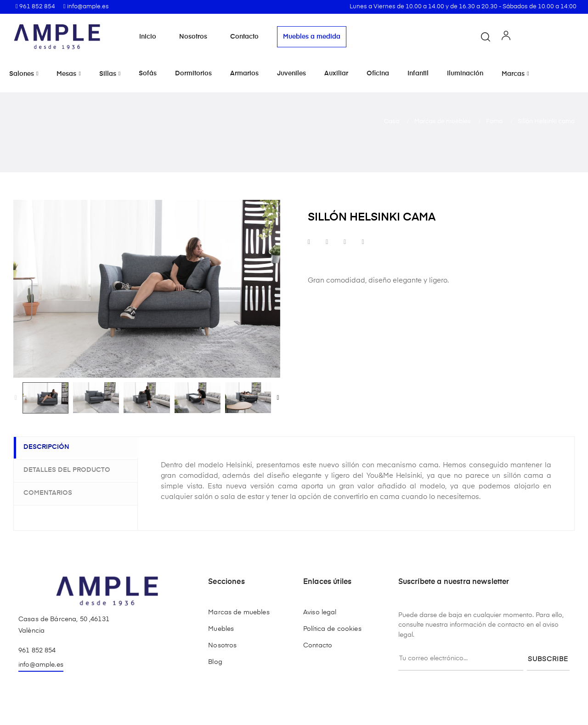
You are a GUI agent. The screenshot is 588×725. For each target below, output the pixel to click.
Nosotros (193, 37)
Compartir (309, 242)
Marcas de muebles (239, 612)
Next (278, 398)
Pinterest (363, 242)
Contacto (244, 37)
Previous (16, 398)
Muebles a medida (312, 37)
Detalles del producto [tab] (71, 470)
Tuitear (327, 242)
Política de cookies (332, 629)
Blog (215, 662)
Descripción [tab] (51, 447)
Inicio (148, 37)
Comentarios (52, 492)
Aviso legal (320, 612)
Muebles (221, 629)
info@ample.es (41, 665)
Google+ (345, 242)
